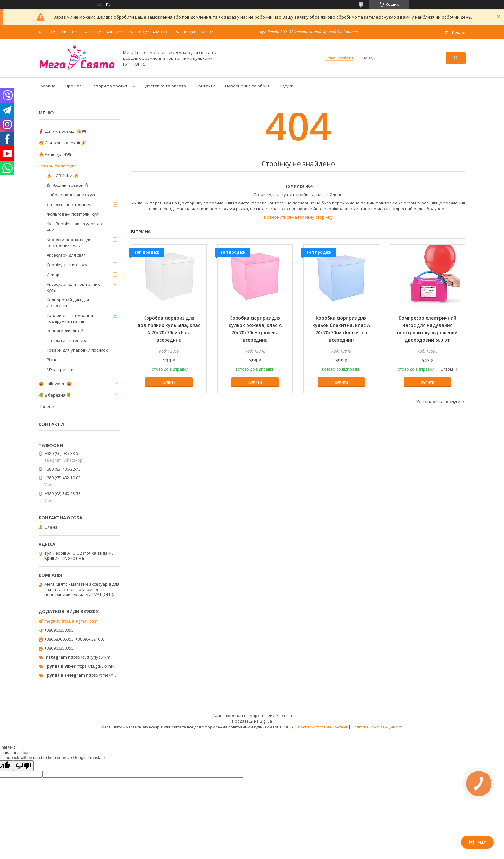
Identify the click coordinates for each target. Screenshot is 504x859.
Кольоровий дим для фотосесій (68, 303)
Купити (169, 382)
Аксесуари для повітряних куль (73, 287)
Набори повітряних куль (72, 195)
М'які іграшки (60, 370)
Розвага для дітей (65, 331)
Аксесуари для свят (66, 255)
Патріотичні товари (67, 340)
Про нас (73, 86)
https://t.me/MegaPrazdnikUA (115, 675)
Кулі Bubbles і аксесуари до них (74, 227)
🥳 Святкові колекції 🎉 (62, 143)
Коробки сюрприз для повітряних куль (69, 242)
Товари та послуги (110, 86)
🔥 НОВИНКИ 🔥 (63, 176)
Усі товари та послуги (438, 402)
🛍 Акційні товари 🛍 (68, 185)
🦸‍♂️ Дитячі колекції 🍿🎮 (63, 131)
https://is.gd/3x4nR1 (96, 666)
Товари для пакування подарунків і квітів (70, 318)
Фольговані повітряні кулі (73, 214)
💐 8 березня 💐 (55, 395)
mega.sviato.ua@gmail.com (71, 621)
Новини (46, 407)
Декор (53, 275)
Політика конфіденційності (377, 727)
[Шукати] (456, 58)
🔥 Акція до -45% (55, 154)
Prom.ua (284, 715)
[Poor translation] (23, 766)
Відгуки (286, 86)
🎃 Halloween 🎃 (55, 384)
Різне (52, 360)
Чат (477, 842)
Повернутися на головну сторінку (298, 217)
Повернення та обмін (247, 86)
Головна (47, 86)
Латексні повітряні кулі (70, 204)
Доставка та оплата (166, 86)
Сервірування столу (67, 265)
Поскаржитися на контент (323, 727)
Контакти (206, 86)
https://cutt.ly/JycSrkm (89, 657)
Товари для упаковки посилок (77, 350)
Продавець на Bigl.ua (252, 721)
